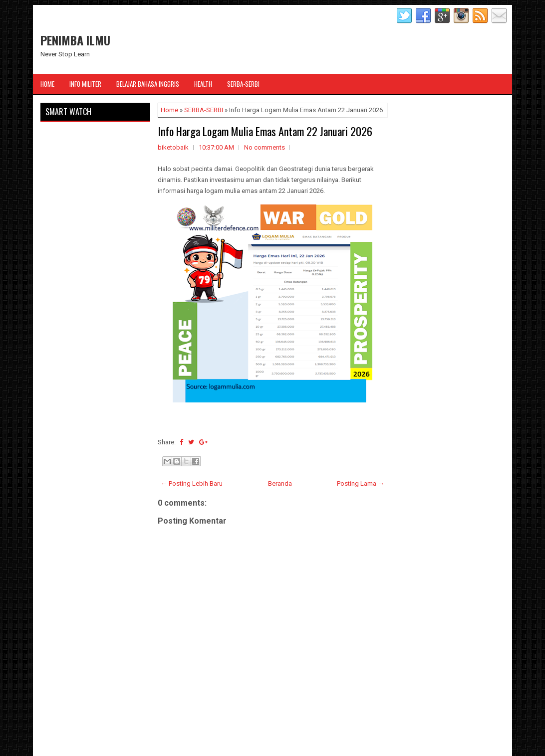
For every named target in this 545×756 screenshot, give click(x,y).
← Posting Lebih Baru (192, 483)
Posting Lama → (361, 483)
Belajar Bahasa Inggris (148, 84)
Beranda (280, 483)
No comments (265, 147)
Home (47, 84)
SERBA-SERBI (204, 110)
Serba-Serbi (243, 84)
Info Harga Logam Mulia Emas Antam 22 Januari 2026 (265, 131)
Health (203, 84)
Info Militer (85, 84)
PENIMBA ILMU (75, 40)
